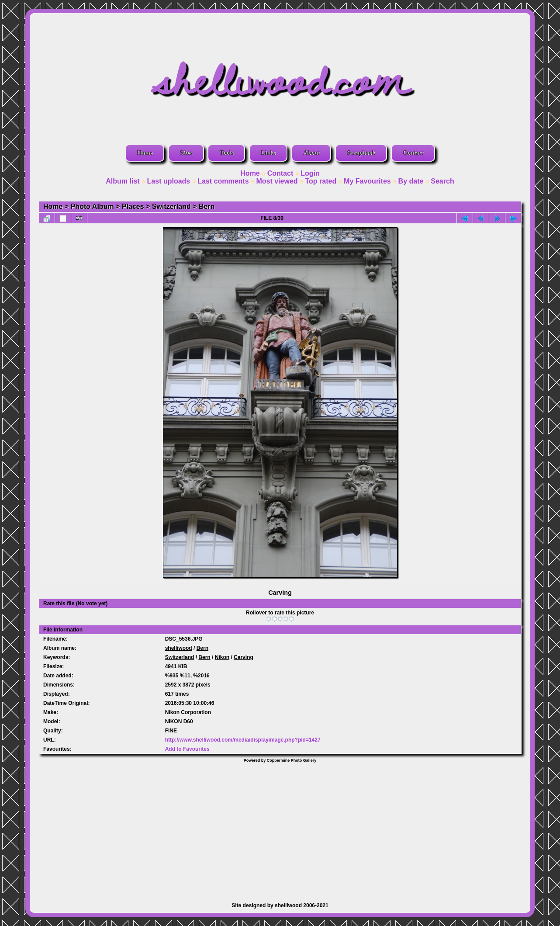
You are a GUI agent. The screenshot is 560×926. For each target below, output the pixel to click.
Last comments (223, 181)
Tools (226, 153)
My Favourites (367, 181)
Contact (413, 153)
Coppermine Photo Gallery (292, 760)
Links (268, 153)
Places (133, 206)
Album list (123, 181)
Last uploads (169, 181)
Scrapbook (361, 153)
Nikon (222, 657)
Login (310, 173)
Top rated (321, 181)
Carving (244, 657)
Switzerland (171, 206)
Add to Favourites (187, 749)
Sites (186, 153)
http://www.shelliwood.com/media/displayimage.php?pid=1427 (243, 740)
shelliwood (179, 648)
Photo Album (92, 206)
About (311, 153)
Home (145, 153)
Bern (207, 206)
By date (411, 181)
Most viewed (277, 181)
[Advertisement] (280, 828)
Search (442, 181)
